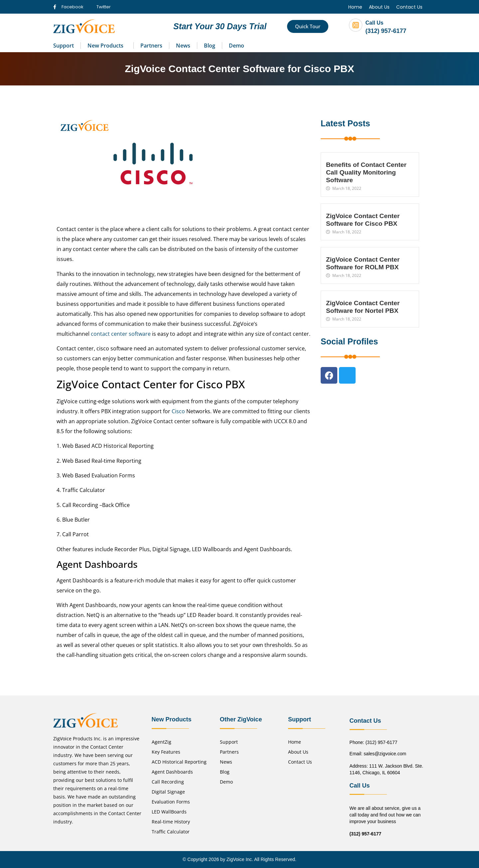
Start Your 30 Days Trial (220, 26)
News (183, 46)
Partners (151, 46)
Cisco (178, 411)
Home (355, 7)
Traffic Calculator (171, 832)
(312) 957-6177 (386, 31)
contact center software (121, 334)
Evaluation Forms (171, 802)
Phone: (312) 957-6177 (374, 742)
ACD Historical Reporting (179, 762)
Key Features (166, 752)
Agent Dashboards (172, 772)
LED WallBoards (169, 812)
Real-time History (171, 822)
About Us (379, 7)
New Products (105, 46)
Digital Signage (168, 792)
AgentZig (161, 742)
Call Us (375, 23)
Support (64, 46)
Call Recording (168, 782)
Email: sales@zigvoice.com (378, 754)
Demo (237, 46)
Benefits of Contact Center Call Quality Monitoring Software (366, 172)
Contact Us (409, 7)
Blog (210, 46)
